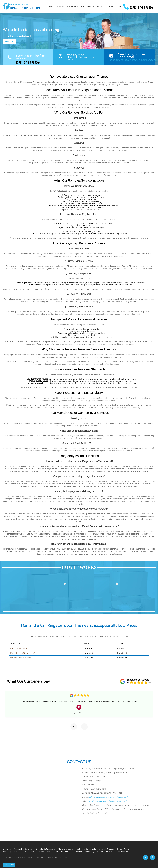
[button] (74, 727)
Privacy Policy (123, 849)
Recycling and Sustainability (15, 852)
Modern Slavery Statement (41, 852)
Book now (9, 41)
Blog (119, 6)
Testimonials (72, 6)
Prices (99, 6)
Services (60, 6)
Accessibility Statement (24, 849)
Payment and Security (85, 852)
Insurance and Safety (106, 852)
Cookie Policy (123, 852)
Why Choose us (87, 6)
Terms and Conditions (64, 852)
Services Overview (107, 849)
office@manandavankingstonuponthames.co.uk (109, 797)
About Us (7, 849)
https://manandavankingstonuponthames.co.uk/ (108, 801)
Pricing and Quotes (65, 849)
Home (52, 6)
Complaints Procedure (46, 849)
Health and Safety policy (86, 849)
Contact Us (110, 6)
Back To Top (9, 865)
